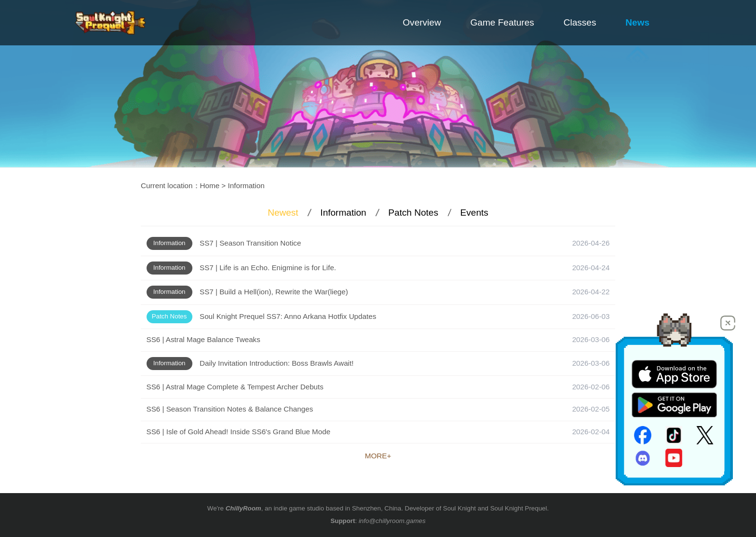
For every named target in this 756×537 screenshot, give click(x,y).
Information (246, 186)
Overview (422, 22)
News (637, 22)
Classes (580, 22)
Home (210, 186)
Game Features (502, 22)
